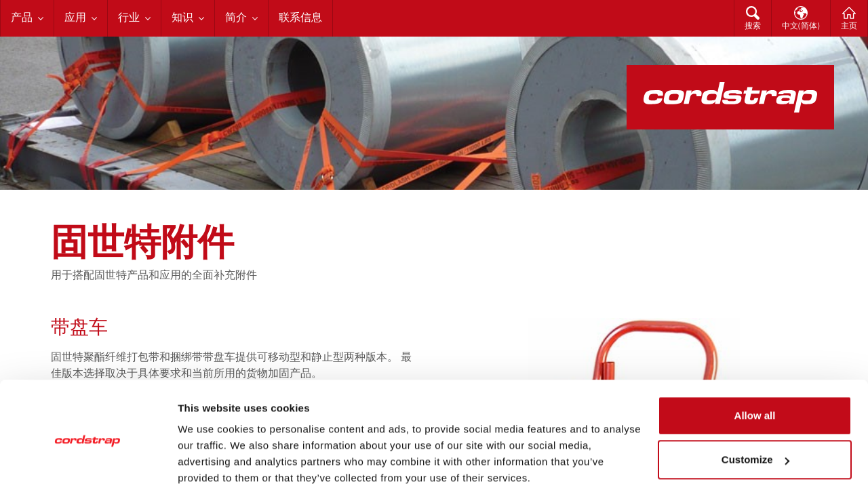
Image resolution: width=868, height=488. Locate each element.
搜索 (753, 26)
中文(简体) (801, 26)
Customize (755, 406)
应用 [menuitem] (75, 18)
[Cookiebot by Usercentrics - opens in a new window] (88, 462)
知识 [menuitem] (182, 18)
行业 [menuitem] (129, 18)
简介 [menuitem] (236, 18)
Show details (209, 461)
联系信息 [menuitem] (300, 18)
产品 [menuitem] (22, 18)
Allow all (755, 362)
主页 (849, 26)
